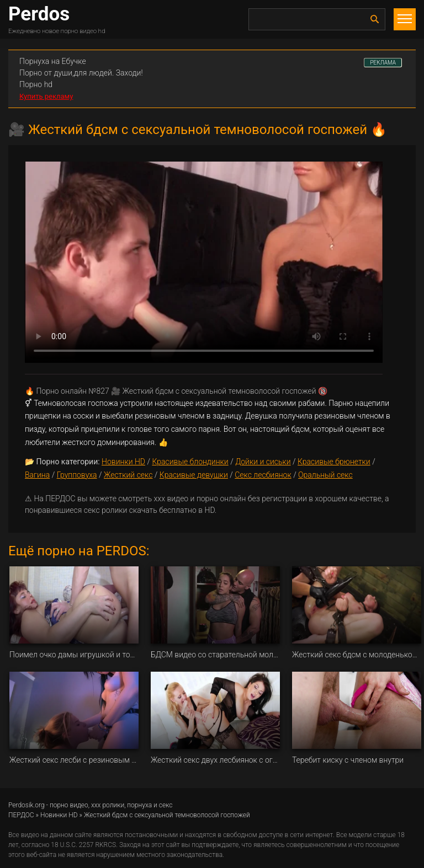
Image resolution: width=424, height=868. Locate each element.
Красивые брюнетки (334, 462)
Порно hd (36, 84)
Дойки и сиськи (263, 462)
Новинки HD (123, 462)
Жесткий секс (128, 475)
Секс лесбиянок (263, 475)
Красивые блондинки (190, 462)
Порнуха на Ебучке (53, 61)
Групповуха (77, 475)
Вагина (37, 475)
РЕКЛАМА (383, 63)
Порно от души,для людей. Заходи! (81, 73)
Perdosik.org (26, 805)
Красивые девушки (194, 475)
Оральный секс (325, 475)
